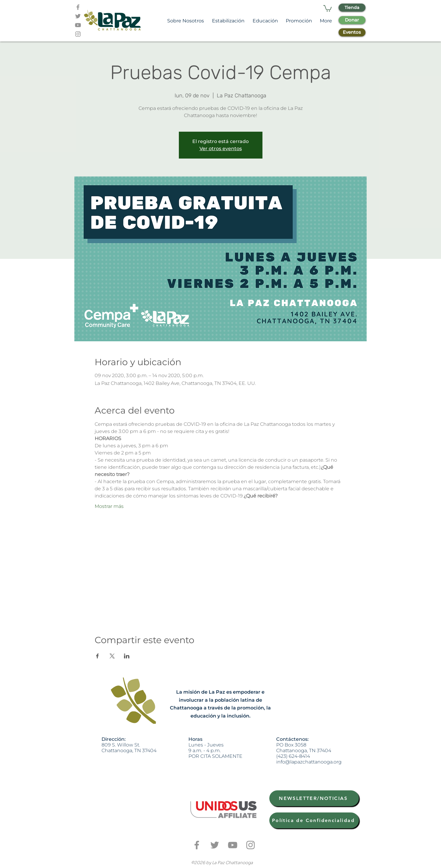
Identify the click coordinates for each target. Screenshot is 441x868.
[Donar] (352, 20)
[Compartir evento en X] (112, 656)
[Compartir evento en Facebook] (97, 656)
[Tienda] (352, 8)
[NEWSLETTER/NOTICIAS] (314, 798)
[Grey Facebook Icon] (78, 7)
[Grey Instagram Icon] (78, 34)
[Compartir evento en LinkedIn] (127, 656)
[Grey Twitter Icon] (78, 16)
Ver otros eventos (221, 149)
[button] (328, 8)
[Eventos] (352, 32)
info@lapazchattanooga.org (309, 762)
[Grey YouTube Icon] (78, 25)
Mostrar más (109, 506)
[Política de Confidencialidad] (314, 820)
